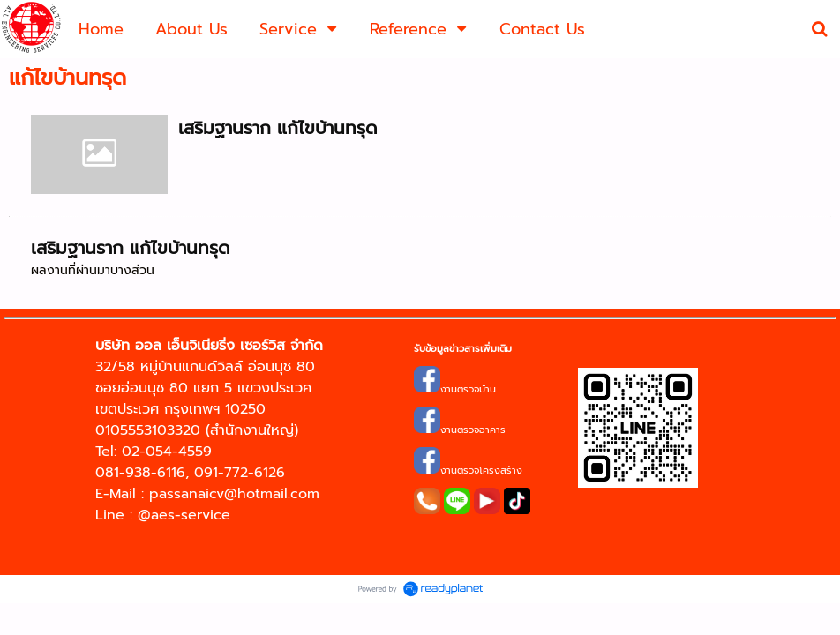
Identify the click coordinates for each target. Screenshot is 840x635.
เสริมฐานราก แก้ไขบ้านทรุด (278, 128)
